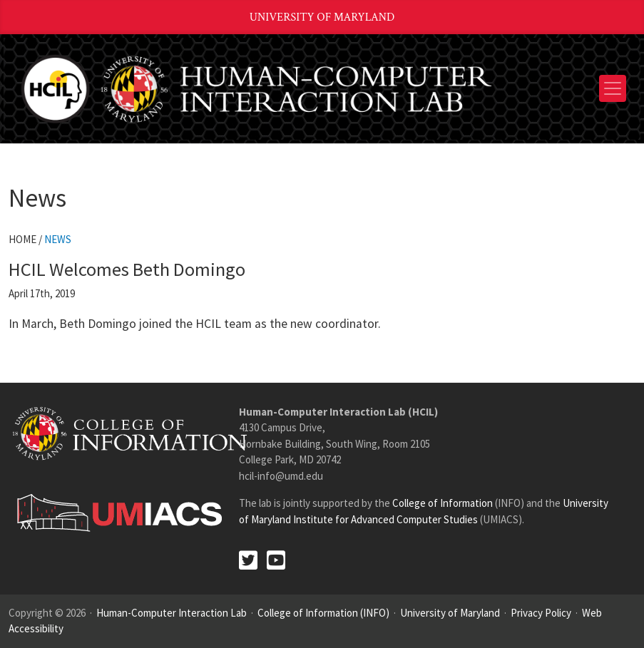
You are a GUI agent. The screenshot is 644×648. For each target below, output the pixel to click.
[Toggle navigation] (613, 88)
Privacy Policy (541, 613)
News (58, 239)
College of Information (443, 503)
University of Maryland (322, 17)
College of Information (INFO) (323, 613)
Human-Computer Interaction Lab (172, 613)
